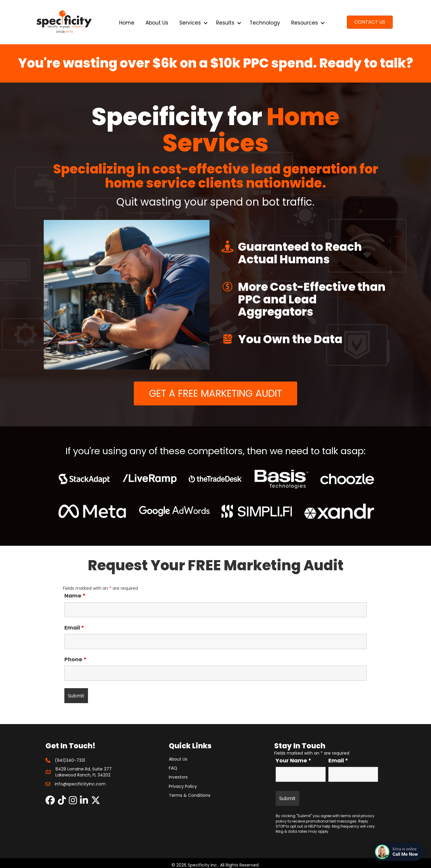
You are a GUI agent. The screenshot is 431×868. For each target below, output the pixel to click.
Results (225, 23)
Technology (265, 23)
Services (190, 23)
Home (127, 23)
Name (75, 596)
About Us (157, 23)
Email (74, 628)
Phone (75, 659)
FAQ (173, 768)
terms (346, 816)
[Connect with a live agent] (399, 852)
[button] (206, 23)
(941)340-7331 (70, 760)
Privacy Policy (183, 786)
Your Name (293, 761)
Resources (305, 23)
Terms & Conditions (190, 795)
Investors (178, 777)
